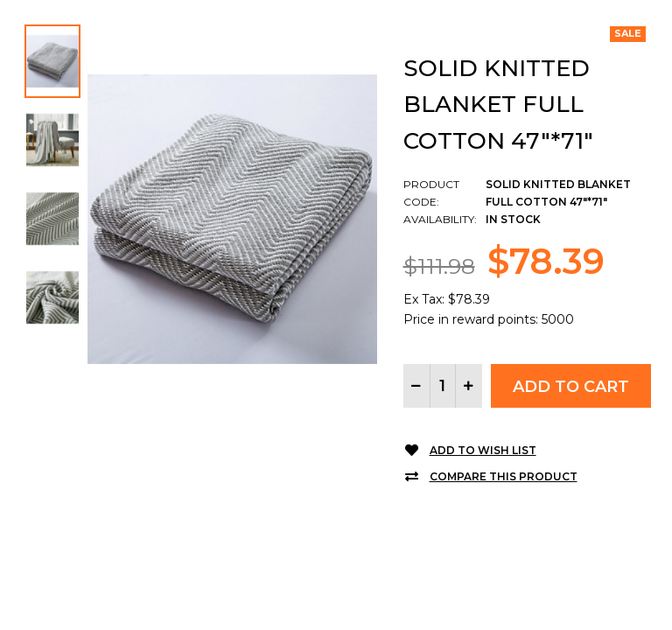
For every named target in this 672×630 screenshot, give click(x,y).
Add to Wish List (483, 450)
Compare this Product (504, 476)
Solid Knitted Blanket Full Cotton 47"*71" (498, 105)
